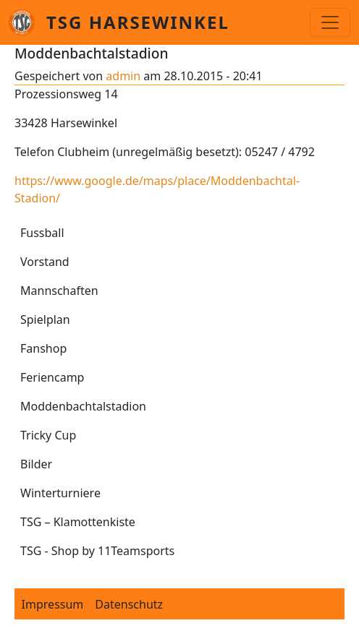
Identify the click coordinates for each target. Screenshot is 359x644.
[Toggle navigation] (330, 22)
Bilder (36, 464)
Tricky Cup (48, 435)
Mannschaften (59, 291)
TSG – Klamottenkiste (78, 522)
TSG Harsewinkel (138, 22)
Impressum (53, 604)
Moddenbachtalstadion (83, 406)
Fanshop (43, 348)
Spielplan (45, 319)
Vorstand (45, 262)
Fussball (42, 233)
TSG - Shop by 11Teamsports (97, 551)
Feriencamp (52, 377)
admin (123, 76)
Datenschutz (129, 604)
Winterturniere (60, 493)
